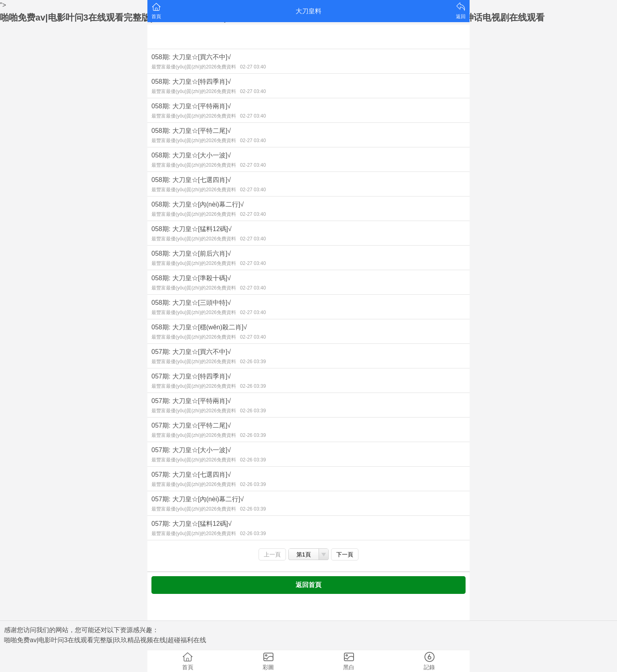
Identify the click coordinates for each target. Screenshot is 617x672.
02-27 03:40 (253, 67)
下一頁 (345, 554)
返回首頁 (308, 585)
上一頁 (272, 554)
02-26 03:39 (253, 362)
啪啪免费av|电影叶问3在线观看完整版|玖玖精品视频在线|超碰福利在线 (105, 640)
